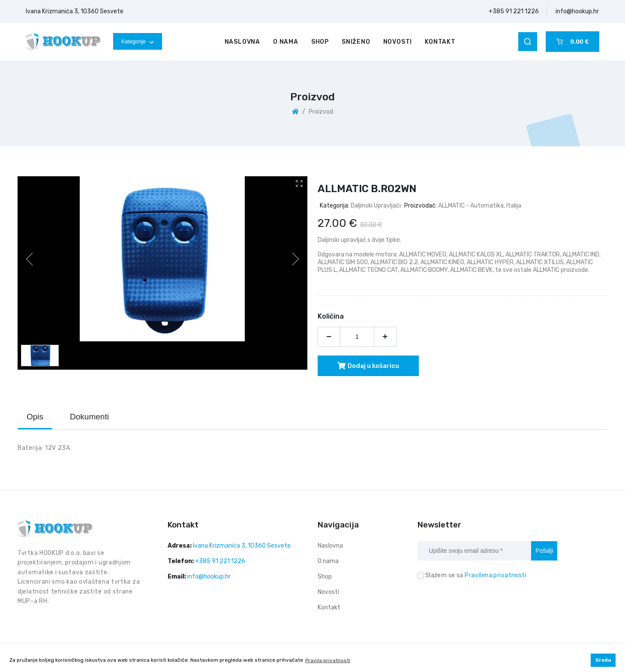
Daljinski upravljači (376, 206)
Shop (320, 42)
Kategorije (138, 41)
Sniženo (356, 42)
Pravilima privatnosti (496, 575)
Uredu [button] (603, 660)
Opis (35, 417)
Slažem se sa (476, 575)
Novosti (398, 42)
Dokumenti (89, 417)
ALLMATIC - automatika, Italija (480, 206)
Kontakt (440, 42)
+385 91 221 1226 (514, 11)
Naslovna (242, 42)
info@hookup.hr (577, 11)
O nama (286, 42)
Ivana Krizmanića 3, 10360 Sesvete (75, 11)
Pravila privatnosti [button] (328, 660)
